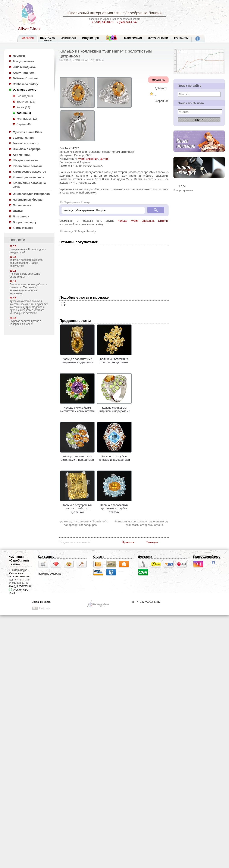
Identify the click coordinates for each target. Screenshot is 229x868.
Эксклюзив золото (26, 143)
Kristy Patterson (24, 73)
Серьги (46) (24, 124)
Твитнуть (152, 542)
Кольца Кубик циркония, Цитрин (143, 221)
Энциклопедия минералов (31, 194)
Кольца (99, 60)
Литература (21, 216)
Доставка (145, 557)
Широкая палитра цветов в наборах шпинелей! (25, 323)
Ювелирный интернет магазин (19, 575)
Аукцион (69, 38)
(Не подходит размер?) (90, 166)
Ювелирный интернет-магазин (94, 13)
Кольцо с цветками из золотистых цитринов (114, 359)
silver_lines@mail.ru (20, 586)
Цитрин (105, 159)
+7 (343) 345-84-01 (103, 22)
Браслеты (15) (26, 102)
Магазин (64, 60)
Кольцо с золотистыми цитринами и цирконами (77, 359)
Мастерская (133, 38)
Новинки (19, 56)
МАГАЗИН (28, 38)
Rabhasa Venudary (25, 84)
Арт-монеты (21, 155)
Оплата (99, 557)
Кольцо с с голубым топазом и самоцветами (114, 456)
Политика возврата (49, 574)
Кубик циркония (88, 159)
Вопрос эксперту (25, 222)
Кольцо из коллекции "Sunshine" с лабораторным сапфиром (86, 523)
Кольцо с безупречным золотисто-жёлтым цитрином (77, 507)
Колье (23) (23, 107)
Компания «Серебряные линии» (19, 560)
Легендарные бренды (28, 200)
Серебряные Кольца (77, 202)
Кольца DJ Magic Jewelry (80, 231)
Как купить (46, 557)
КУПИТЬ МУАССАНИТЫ (146, 602)
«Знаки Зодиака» (25, 67)
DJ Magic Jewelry (25, 90)
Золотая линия (23, 138)
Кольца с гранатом (183, 190)
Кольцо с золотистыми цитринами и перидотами (77, 456)
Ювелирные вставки (27, 166)
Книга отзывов (23, 228)
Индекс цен (91, 38)
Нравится (128, 542)
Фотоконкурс (158, 38)
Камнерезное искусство (29, 172)
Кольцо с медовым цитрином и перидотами (114, 408)
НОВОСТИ (17, 240)
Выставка (48, 39)
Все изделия (25, 96)
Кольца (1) (24, 113)
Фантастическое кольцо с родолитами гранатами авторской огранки (139, 523)
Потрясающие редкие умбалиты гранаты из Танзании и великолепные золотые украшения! (29, 289)
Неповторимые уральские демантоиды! (25, 275)
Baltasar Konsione (25, 78)
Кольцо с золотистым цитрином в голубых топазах (114, 507)
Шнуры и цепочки (25, 160)
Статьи (18, 211)
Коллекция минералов (29, 177)
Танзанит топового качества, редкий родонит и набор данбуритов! (26, 263)
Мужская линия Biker (27, 132)
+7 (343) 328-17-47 (126, 22)
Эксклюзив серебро (27, 149)
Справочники (22, 205)
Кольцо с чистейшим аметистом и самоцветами (77, 408)
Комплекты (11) (27, 119)
